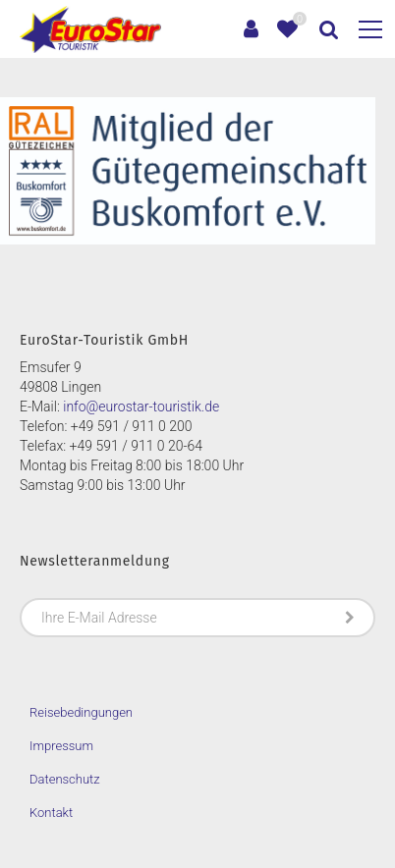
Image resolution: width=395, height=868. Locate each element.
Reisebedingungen (81, 712)
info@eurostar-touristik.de (141, 407)
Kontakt (51, 813)
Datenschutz (65, 779)
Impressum (61, 746)
